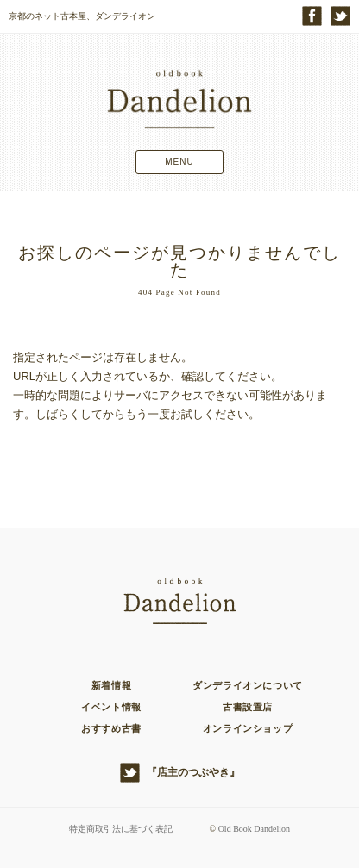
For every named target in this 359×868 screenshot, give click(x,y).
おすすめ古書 (111, 728)
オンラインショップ (248, 728)
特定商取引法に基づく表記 (121, 829)
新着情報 (111, 685)
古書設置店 (248, 707)
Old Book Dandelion (254, 829)
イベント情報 (111, 707)
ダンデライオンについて (248, 685)
